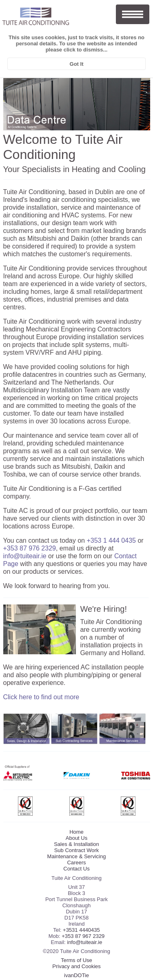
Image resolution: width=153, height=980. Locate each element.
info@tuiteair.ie (25, 556)
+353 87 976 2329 (30, 548)
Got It (77, 64)
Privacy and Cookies (76, 966)
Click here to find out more (41, 697)
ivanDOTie (76, 975)
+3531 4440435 (81, 930)
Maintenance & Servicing (77, 856)
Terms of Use (76, 960)
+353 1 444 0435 (111, 540)
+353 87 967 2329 (83, 936)
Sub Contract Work (77, 850)
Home (76, 832)
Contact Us (76, 869)
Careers (76, 863)
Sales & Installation (76, 844)
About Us (76, 838)
